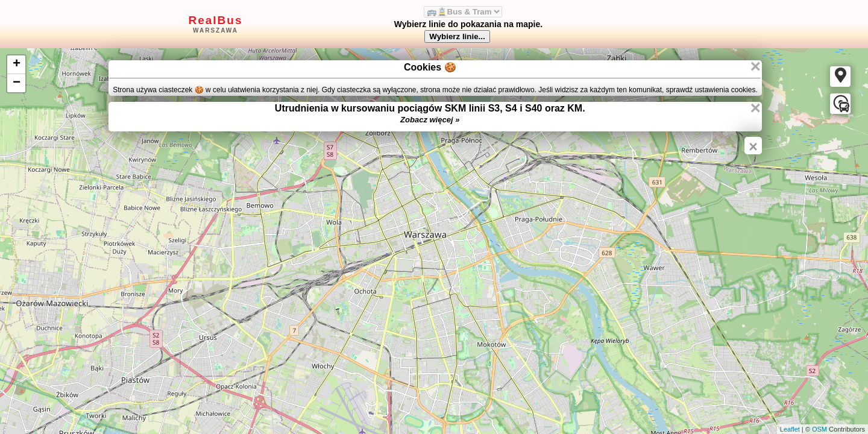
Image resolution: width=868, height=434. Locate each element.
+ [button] (17, 64)
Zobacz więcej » (430, 120)
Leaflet (790, 429)
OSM (819, 429)
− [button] (17, 83)
